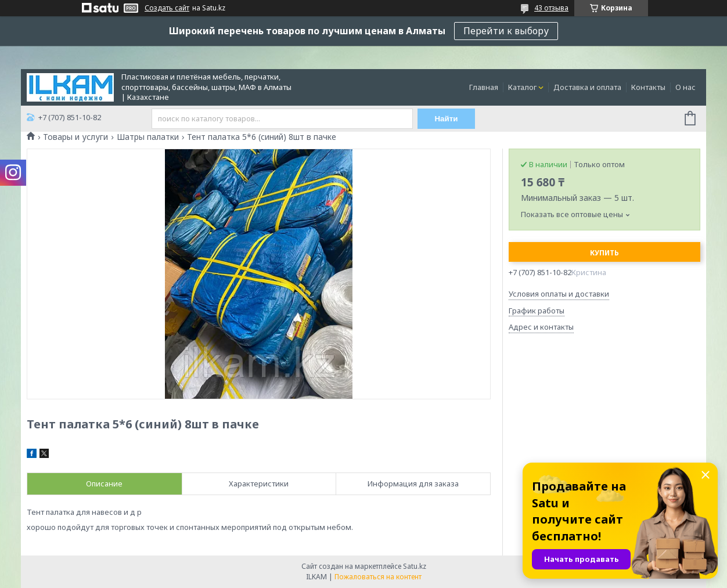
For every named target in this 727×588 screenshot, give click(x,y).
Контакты (648, 87)
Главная (484, 87)
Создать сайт (167, 8)
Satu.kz (415, 566)
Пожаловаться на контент (378, 577)
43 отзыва (551, 8)
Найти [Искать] (447, 119)
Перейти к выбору (506, 31)
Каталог (522, 87)
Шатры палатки (148, 137)
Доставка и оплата (587, 87)
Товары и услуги (75, 137)
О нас (685, 87)
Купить (604, 253)
